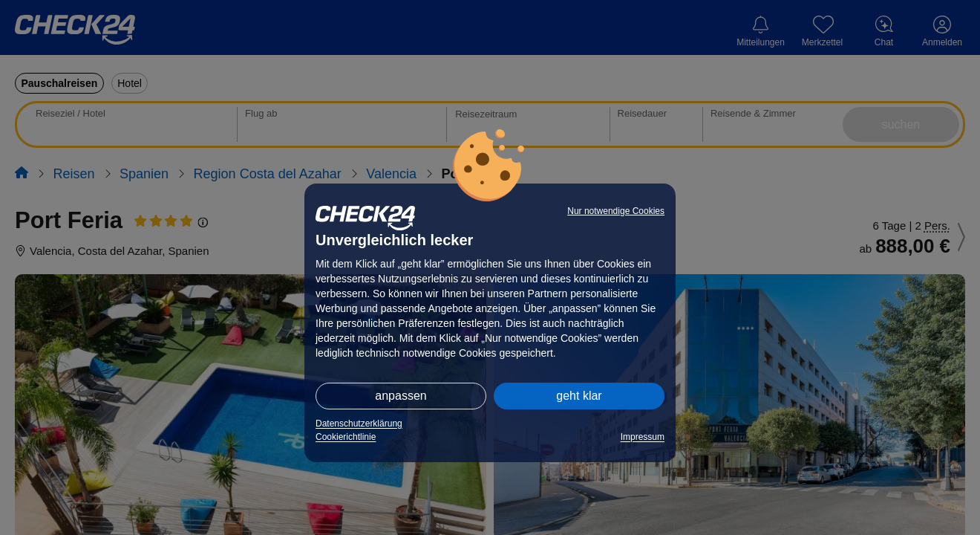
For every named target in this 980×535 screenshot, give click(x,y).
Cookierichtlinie (346, 437)
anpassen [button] (401, 396)
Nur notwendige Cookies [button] (616, 211)
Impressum (643, 437)
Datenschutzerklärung (359, 424)
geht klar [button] (579, 396)
